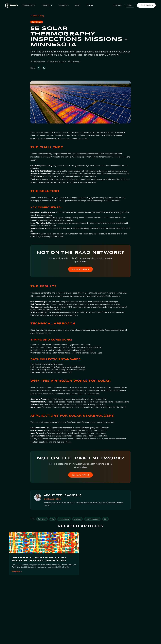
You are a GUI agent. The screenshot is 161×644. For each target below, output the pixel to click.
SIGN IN (130, 5)
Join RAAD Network (80, 270)
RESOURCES (64, 5)
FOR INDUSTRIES (29, 5)
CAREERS (90, 5)
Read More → (17, 572)
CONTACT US (117, 5)
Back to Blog (37, 16)
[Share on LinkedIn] (44, 68)
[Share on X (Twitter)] (39, 68)
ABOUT (78, 5)
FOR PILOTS (47, 5)
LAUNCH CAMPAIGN (146, 5)
